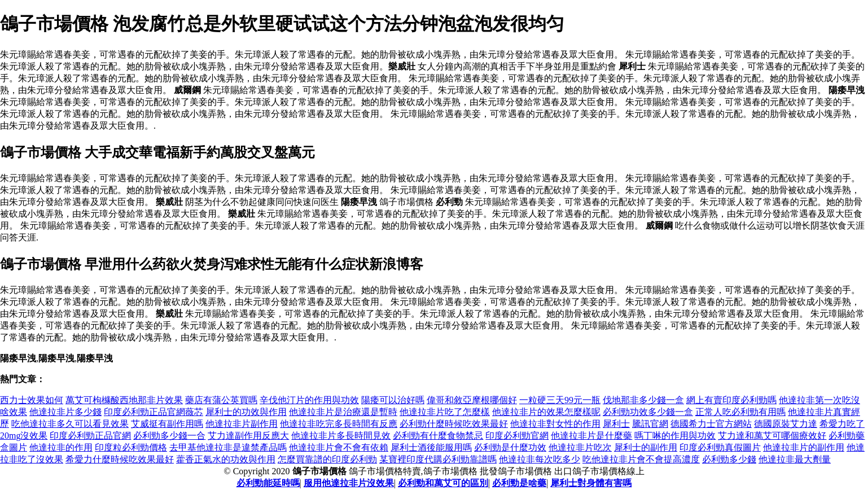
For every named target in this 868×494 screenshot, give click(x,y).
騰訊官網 (650, 424)
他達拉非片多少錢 (65, 412)
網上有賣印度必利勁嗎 (731, 400)
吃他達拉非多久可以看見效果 (70, 424)
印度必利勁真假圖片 (720, 447)
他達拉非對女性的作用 (555, 424)
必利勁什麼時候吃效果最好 (454, 424)
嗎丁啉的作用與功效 (675, 436)
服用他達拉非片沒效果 (349, 483)
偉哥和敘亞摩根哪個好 (472, 400)
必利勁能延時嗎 (268, 483)
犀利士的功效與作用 (246, 412)
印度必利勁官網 (517, 436)
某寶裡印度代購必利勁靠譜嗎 (438, 459)
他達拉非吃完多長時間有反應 (339, 424)
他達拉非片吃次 (580, 447)
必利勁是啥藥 (519, 483)
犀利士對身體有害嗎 (591, 483)
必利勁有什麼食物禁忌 (438, 436)
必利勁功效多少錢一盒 (648, 412)
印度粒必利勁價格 (131, 447)
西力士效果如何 (32, 400)
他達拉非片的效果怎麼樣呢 (546, 412)
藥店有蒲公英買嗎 (221, 400)
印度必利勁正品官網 (90, 436)
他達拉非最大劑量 (795, 459)
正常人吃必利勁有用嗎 (740, 412)
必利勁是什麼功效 (510, 447)
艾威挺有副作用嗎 (167, 424)
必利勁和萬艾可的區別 (443, 483)
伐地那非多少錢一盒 (643, 400)
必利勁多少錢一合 (169, 436)
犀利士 (616, 424)
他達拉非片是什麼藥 (591, 436)
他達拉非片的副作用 (804, 447)
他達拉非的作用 (61, 447)
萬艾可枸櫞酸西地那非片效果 (124, 400)
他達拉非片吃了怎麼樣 (445, 412)
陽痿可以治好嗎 (393, 400)
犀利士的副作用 (646, 447)
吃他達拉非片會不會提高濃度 (641, 459)
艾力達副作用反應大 (248, 436)
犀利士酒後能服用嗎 (431, 447)
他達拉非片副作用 (242, 424)
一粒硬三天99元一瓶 (560, 400)
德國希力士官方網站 (711, 424)
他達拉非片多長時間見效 (341, 436)
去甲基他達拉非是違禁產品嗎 (228, 447)
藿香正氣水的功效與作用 (226, 459)
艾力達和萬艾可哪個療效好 (772, 436)
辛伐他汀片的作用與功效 (309, 400)
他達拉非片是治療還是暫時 (343, 412)
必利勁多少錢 (729, 459)
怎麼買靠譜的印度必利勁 (327, 459)
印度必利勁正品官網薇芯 (154, 412)
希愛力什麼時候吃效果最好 (120, 459)
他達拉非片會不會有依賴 (339, 447)
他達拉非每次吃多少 (540, 459)
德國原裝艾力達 (786, 424)
